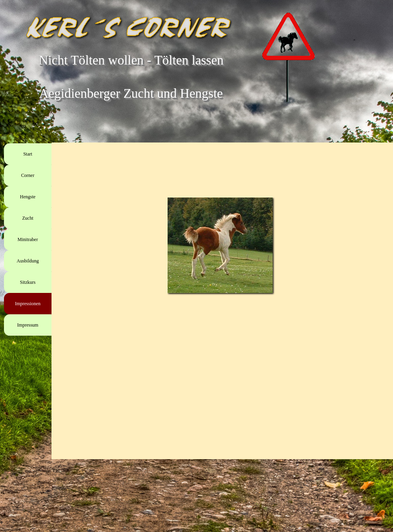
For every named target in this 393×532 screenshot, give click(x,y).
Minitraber (28, 239)
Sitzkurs (28, 282)
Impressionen (28, 304)
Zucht (28, 218)
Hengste (28, 197)
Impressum (28, 325)
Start (28, 154)
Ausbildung (28, 261)
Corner (28, 175)
